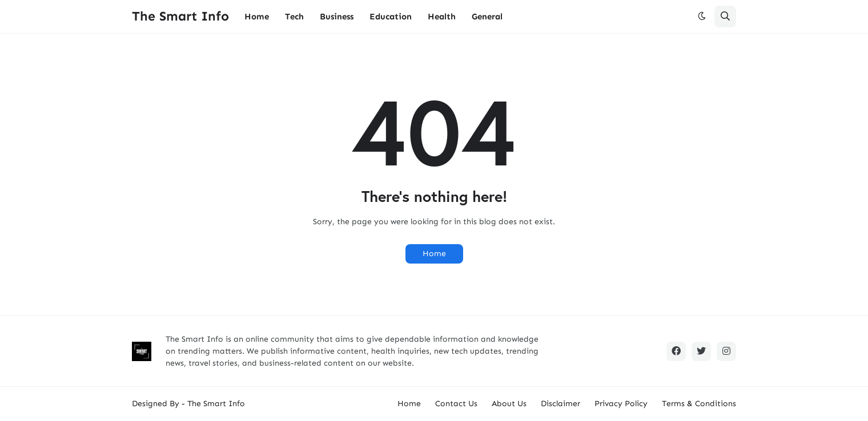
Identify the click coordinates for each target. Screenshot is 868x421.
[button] (702, 17)
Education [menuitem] (391, 17)
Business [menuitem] (337, 17)
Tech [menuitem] (294, 17)
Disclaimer (560, 404)
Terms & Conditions (699, 404)
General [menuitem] (487, 17)
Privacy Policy (621, 404)
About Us (509, 404)
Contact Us (456, 404)
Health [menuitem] (442, 17)
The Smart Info (180, 16)
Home (434, 254)
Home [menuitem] (257, 17)
